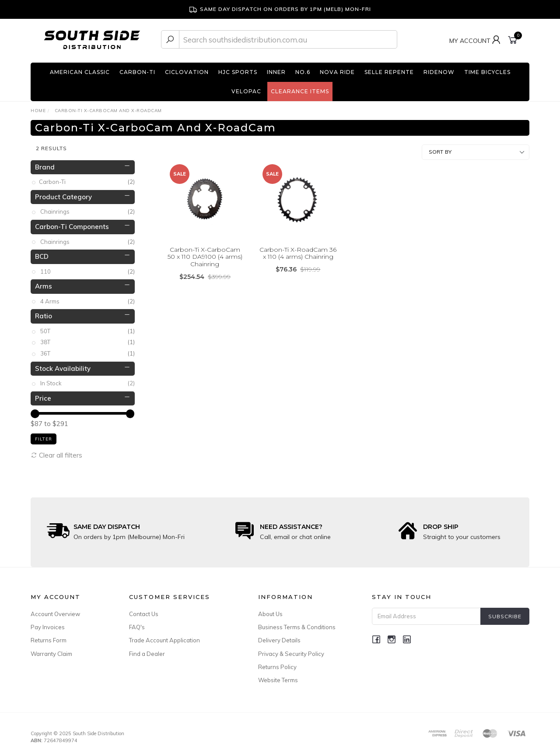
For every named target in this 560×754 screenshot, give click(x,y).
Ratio (44, 313)
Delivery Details (279, 637)
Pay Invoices (48, 624)
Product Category (63, 193)
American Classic (80, 72)
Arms (44, 283)
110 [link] (87, 268)
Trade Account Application (164, 637)
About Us (270, 611)
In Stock (87, 380)
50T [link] (87, 328)
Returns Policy (277, 663)
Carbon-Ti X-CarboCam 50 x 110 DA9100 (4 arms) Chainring (205, 254)
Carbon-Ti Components (72, 224)
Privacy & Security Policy (291, 650)
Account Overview (55, 611)
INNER (276, 72)
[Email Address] (426, 613)
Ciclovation (187, 72)
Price (43, 395)
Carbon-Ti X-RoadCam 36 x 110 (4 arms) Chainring (298, 250)
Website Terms (278, 676)
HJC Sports (238, 72)
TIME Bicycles (487, 72)
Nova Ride (337, 72)
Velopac (246, 91)
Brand (45, 164)
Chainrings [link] (87, 209)
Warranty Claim (51, 650)
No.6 (303, 72)
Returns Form (49, 637)
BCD (42, 253)
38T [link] (87, 339)
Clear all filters (56, 452)
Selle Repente (389, 72)
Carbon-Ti (137, 72)
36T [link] (87, 351)
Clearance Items (300, 91)
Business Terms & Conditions (297, 624)
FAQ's (137, 624)
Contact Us (144, 611)
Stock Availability (63, 365)
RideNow (439, 72)
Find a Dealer (147, 650)
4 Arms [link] (87, 298)
